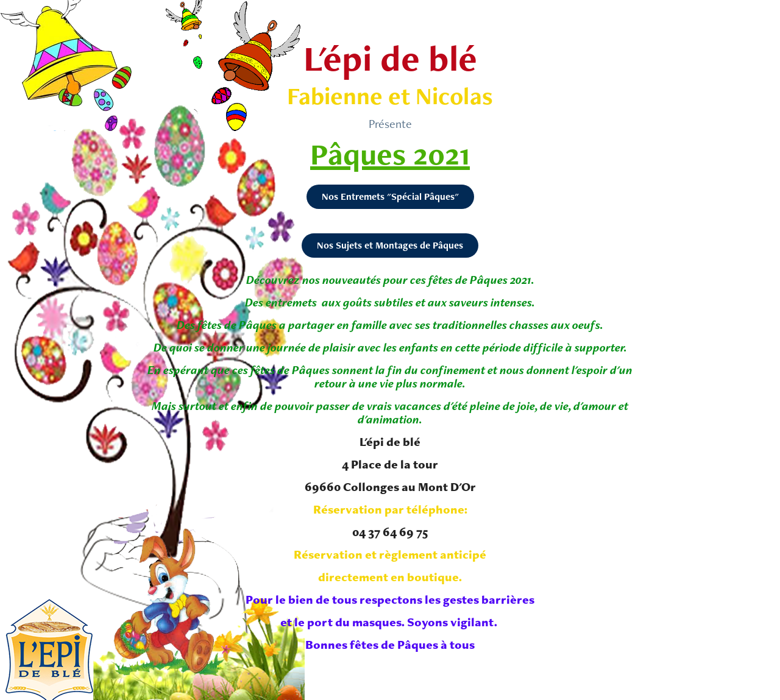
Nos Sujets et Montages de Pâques (390, 245)
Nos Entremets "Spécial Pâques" (390, 196)
